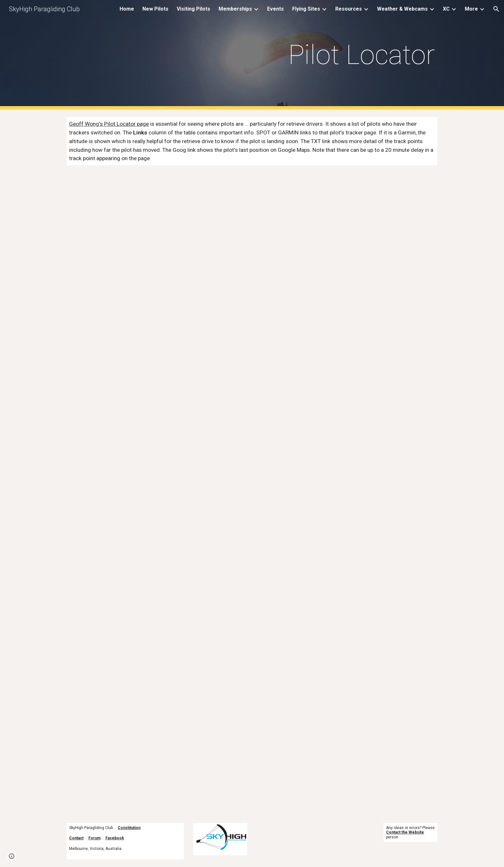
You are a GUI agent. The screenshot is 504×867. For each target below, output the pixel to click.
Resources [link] (349, 9)
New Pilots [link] (155, 9)
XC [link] (446, 9)
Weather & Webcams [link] (402, 9)
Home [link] (127, 9)
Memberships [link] (235, 9)
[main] (347, 55)
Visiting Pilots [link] (194, 9)
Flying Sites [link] (306, 9)
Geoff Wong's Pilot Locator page (109, 124)
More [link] (471, 9)
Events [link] (275, 9)
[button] (496, 9)
